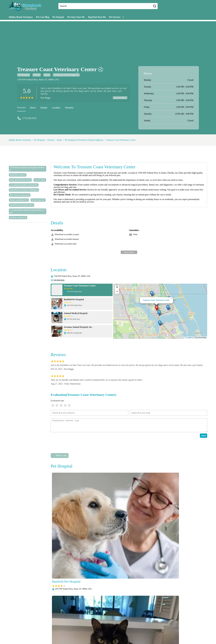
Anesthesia (94, 627)
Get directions (59, 280)
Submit (54, 618)
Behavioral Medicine (111, 627)
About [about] (33, 108)
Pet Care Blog (43, 17)
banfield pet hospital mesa (21, 205)
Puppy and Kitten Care (72, 634)
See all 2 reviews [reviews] (120, 98)
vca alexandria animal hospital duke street (27, 211)
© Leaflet (188, 338)
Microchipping (78, 630)
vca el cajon (40, 180)
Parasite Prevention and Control (142, 630)
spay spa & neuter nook (20, 180)
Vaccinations (132, 634)
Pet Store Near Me (76, 17)
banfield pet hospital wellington (24, 190)
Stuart (47, 75)
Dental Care (127, 627)
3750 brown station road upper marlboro (27, 169)
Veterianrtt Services (79, 627)
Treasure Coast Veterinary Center (121, 140)
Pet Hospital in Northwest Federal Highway (84, 140)
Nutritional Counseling (97, 630)
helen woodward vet (19, 200)
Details (44, 108)
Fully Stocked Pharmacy (146, 627)
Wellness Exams (147, 634)
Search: (63, 6)
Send (204, 436)
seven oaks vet (38, 200)
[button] (157, 308)
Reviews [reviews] (69, 108)
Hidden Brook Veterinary (21, 17)
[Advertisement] (108, 41)
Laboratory (65, 630)
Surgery (121, 634)
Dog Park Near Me (97, 17)
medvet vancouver (18, 217)
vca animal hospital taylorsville (24, 185)
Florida (37, 75)
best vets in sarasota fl (20, 195)
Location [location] (56, 108)
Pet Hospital (58, 17)
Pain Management (118, 630)
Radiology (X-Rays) (93, 634)
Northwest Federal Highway (66, 75)
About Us (64, 627)
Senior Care (110, 634)
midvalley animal (18, 175)
